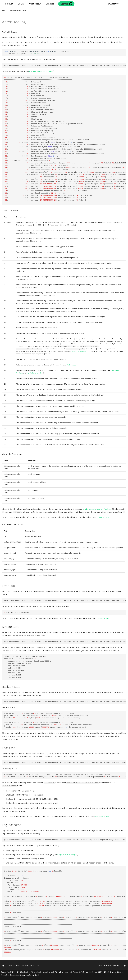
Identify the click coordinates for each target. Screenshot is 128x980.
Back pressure (72, 365)
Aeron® (76, 972)
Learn (21, 4)
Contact (50, 4)
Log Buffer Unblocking (35, 373)
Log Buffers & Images (67, 855)
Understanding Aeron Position (97, 509)
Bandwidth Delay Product (81, 351)
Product (9, 4)
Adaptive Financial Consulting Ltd (38, 972)
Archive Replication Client (41, 71)
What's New (35, 4)
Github (64, 4)
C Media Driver (103, 517)
